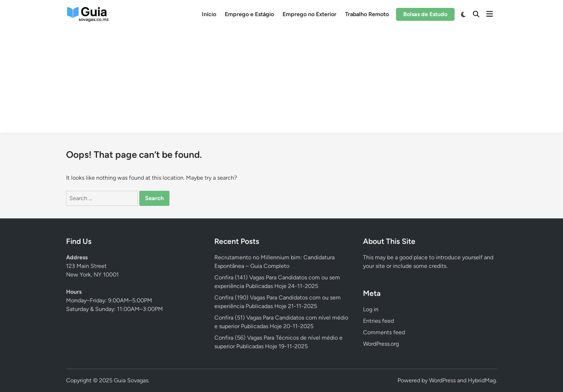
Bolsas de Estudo (425, 14)
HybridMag (482, 380)
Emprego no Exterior (310, 14)
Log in (371, 309)
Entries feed (378, 321)
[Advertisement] (281, 82)
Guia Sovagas (131, 380)
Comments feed (384, 332)
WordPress (442, 380)
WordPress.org (381, 344)
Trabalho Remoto (367, 14)
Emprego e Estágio (249, 14)
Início (209, 14)
